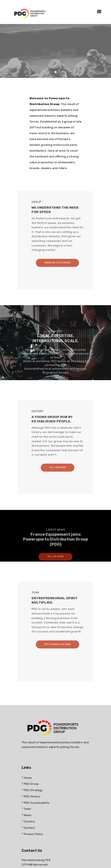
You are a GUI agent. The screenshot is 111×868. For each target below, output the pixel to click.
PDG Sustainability (37, 803)
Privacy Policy (33, 834)
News (28, 815)
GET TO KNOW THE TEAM (57, 644)
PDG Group (31, 784)
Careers (29, 821)
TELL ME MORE (57, 467)
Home (28, 778)
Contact (29, 828)
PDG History (32, 796)
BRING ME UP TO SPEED (58, 263)
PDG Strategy (33, 790)
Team (28, 809)
